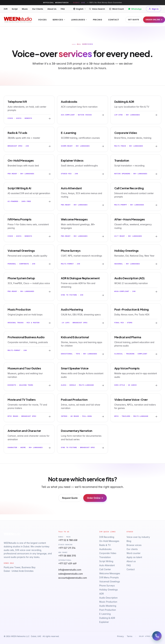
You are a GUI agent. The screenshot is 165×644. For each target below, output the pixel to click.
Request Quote (70, 498)
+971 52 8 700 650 (68, 540)
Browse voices (134, 545)
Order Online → (154, 20)
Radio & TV (105, 545)
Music (25, 9)
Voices (42, 20)
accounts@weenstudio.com (73, 578)
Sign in (154, 9)
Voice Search (97, 9)
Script (15, 9)
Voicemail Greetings (110, 581)
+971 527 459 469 (67, 563)
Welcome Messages (110, 573)
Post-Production (108, 610)
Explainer (104, 622)
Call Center (105, 569)
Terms (129, 636)
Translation (105, 557)
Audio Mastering (108, 606)
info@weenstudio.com (70, 570)
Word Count (117, 9)
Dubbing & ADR (107, 618)
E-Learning (105, 614)
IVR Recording (107, 537)
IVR (6, 9)
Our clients (132, 549)
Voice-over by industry (138, 537)
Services (59, 20)
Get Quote (134, 20)
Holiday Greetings (109, 590)
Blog (129, 541)
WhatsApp (135, 9)
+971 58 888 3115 (67, 556)
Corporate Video (108, 553)
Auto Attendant (107, 565)
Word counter (133, 553)
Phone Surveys (107, 586)
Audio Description (108, 598)
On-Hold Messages (109, 541)
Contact (114, 20)
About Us (52, 9)
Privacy (120, 636)
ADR (102, 594)
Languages (79, 20)
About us (131, 561)
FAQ (63, 9)
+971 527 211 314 (67, 548)
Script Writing (106, 561)
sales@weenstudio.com (71, 574)
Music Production (108, 602)
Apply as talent (134, 557)
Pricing (97, 20)
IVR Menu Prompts (109, 577)
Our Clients (38, 9)
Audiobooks (105, 549)
